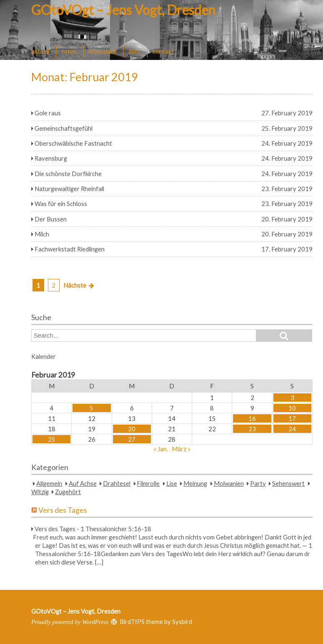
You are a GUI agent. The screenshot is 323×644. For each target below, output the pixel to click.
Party (258, 483)
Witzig (40, 492)
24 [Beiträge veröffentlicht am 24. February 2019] (292, 429)
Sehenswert (288, 483)
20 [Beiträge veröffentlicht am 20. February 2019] (132, 429)
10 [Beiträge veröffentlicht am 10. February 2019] (292, 408)
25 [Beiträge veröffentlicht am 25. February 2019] (52, 439)
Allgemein (49, 483)
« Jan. (161, 449)
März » (181, 449)
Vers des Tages (63, 510)
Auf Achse (83, 483)
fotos (69, 51)
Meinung (195, 483)
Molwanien (229, 483)
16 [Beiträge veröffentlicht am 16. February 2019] (252, 418)
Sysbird (182, 622)
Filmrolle (148, 483)
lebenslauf (103, 51)
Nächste (75, 285)
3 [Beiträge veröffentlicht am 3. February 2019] (292, 398)
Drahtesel (117, 483)
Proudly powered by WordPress (70, 622)
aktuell (40, 51)
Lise (172, 483)
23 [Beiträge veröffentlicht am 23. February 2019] (252, 429)
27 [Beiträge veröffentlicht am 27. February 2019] (132, 439)
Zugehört (68, 492)
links (135, 51)
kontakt (163, 51)
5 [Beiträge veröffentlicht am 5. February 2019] (91, 408)
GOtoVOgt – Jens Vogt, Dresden (123, 10)
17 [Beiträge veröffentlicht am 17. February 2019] (292, 418)
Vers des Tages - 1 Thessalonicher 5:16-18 (93, 529)
